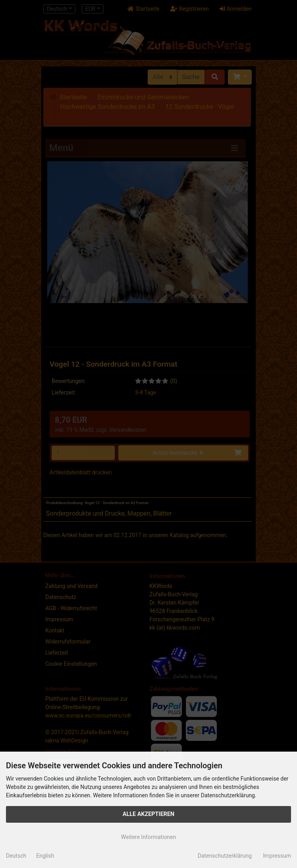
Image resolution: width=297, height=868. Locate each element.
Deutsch (16, 856)
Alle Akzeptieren (149, 814)
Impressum (277, 856)
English (45, 856)
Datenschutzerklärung (225, 856)
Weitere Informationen (148, 837)
